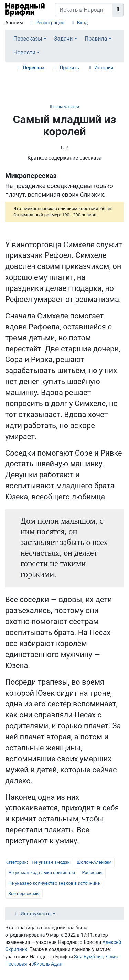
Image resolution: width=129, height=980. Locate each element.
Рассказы (92, 873)
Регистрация (50, 23)
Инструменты (36, 914)
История (104, 68)
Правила (96, 39)
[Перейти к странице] (118, 10)
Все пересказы (24, 894)
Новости (24, 52)
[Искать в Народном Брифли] (84, 10)
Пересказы (28, 39)
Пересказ (34, 68)
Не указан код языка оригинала (42, 873)
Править (69, 68)
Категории (16, 862)
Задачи (63, 39)
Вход (82, 23)
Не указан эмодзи (51, 862)
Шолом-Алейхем (65, 107)
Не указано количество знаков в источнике (54, 883)
